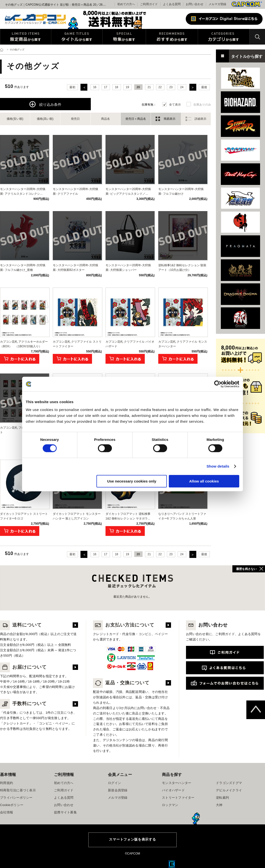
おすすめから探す (172, 37)
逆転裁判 (222, 798)
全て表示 (175, 105)
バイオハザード (173, 790)
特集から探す (124, 37)
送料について (21, 625)
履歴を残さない (246, 569)
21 (149, 87)
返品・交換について (121, 683)
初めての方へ (64, 783)
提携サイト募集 (65, 812)
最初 (72, 87)
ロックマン (170, 805)
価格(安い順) (15, 119)
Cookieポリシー (12, 805)
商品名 (106, 119)
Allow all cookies (204, 481)
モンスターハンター (177, 783)
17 (106, 87)
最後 (204, 87)
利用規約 (7, 783)
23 (171, 87)
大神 (219, 805)
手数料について (23, 704)
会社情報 (7, 812)
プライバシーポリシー (16, 798)
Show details (218, 466)
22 (160, 87)
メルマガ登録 (217, 4)
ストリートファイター (178, 798)
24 (182, 87)
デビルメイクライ (229, 790)
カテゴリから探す (224, 37)
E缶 (172, 864)
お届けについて (23, 667)
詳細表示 (200, 119)
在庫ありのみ (202, 105)
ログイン (114, 783)
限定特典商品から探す (26, 37)
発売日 (75, 119)
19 (127, 87)
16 (95, 87)
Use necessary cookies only (132, 481)
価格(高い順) (45, 119)
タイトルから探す (77, 37)
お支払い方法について (124, 625)
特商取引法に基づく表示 (18, 790)
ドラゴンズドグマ (229, 783)
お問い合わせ (195, 4)
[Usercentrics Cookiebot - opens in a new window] (218, 384)
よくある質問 (172, 4)
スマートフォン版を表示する (132, 839)
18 (116, 87)
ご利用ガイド (64, 790)
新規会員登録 (118, 790)
